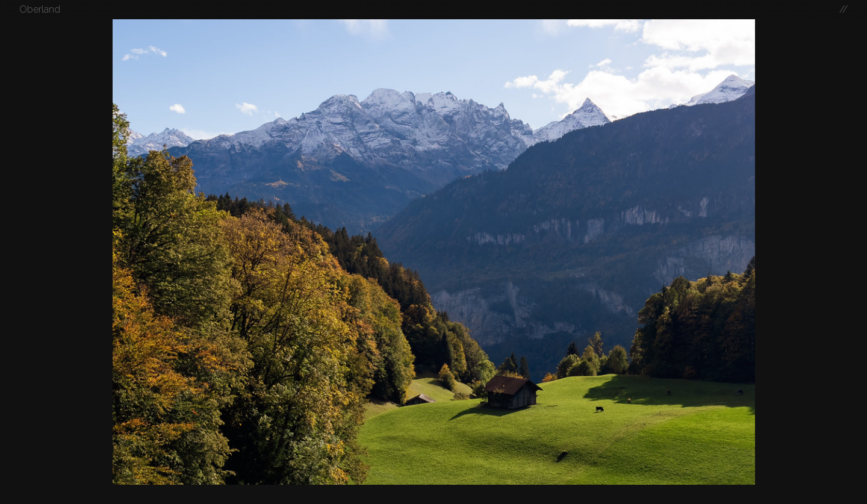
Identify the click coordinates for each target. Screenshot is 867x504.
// (844, 9)
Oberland (40, 9)
